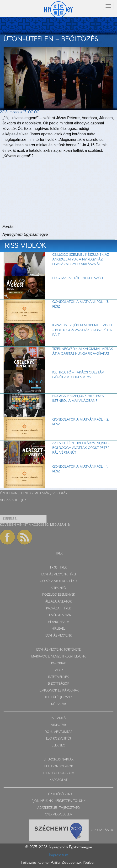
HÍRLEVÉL (59, 629)
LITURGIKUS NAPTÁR (59, 760)
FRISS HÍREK (58, 568)
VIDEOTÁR (60, 493)
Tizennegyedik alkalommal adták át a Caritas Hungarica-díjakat (83, 351)
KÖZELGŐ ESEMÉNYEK (59, 595)
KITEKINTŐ (58, 588)
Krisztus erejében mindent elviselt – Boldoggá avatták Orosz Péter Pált (82, 330)
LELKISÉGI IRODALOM (59, 773)
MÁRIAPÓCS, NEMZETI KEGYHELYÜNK (58, 657)
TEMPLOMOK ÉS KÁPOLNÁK (58, 691)
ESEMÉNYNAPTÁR (58, 615)
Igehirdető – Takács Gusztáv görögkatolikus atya (78, 375)
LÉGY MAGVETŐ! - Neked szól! (78, 278)
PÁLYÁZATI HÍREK (58, 609)
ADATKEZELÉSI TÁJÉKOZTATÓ (59, 808)
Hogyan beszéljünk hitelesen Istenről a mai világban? (78, 398)
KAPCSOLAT (58, 780)
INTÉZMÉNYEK (58, 677)
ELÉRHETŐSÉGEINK (59, 794)
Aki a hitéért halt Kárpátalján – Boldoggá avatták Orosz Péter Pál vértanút (81, 448)
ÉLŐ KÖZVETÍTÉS (58, 739)
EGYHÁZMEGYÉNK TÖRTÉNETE (58, 650)
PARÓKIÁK (58, 664)
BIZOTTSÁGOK (59, 684)
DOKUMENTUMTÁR (58, 732)
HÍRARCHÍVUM (59, 622)
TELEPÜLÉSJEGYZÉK (59, 697)
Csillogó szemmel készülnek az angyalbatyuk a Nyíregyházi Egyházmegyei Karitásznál (81, 260)
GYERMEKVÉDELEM (59, 815)
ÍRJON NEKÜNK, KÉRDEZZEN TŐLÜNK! (58, 801)
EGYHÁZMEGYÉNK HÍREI (59, 575)
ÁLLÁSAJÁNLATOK (58, 602)
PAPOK (59, 670)
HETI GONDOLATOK (58, 767)
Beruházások (101, 830)
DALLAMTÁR (58, 718)
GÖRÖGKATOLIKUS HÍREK (59, 581)
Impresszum (59, 855)
